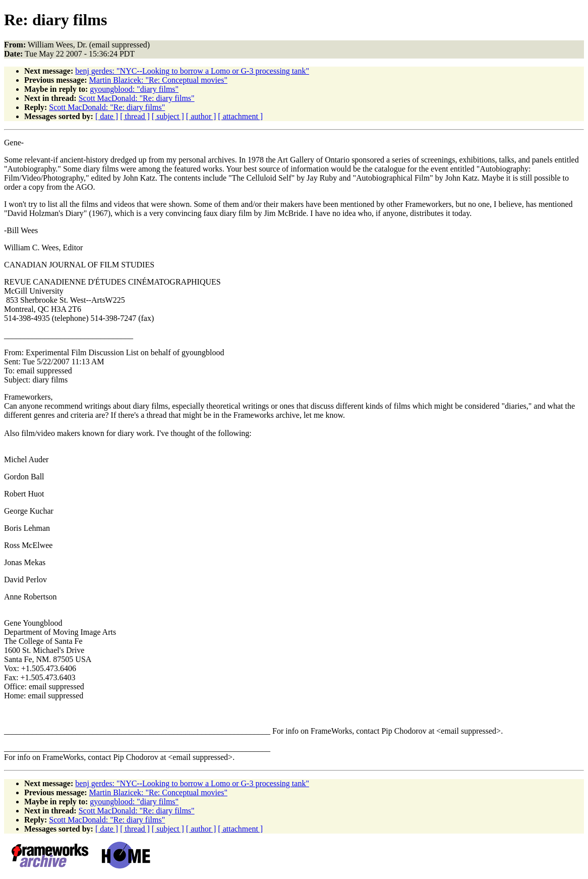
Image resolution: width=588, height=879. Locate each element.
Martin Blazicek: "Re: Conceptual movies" (158, 80)
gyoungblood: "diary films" (134, 89)
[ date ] (107, 116)
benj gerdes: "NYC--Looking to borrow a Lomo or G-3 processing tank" (192, 71)
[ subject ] (168, 116)
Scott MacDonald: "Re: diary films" (137, 98)
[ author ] (201, 116)
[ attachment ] (240, 116)
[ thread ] (135, 116)
